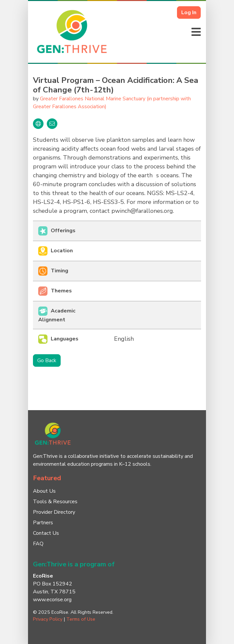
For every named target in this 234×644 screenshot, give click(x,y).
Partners (43, 523)
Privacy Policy (48, 619)
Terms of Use (81, 619)
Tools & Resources (55, 502)
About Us (44, 491)
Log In (189, 12)
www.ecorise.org (52, 600)
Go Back (47, 360)
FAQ (38, 544)
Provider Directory (54, 512)
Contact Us (46, 533)
